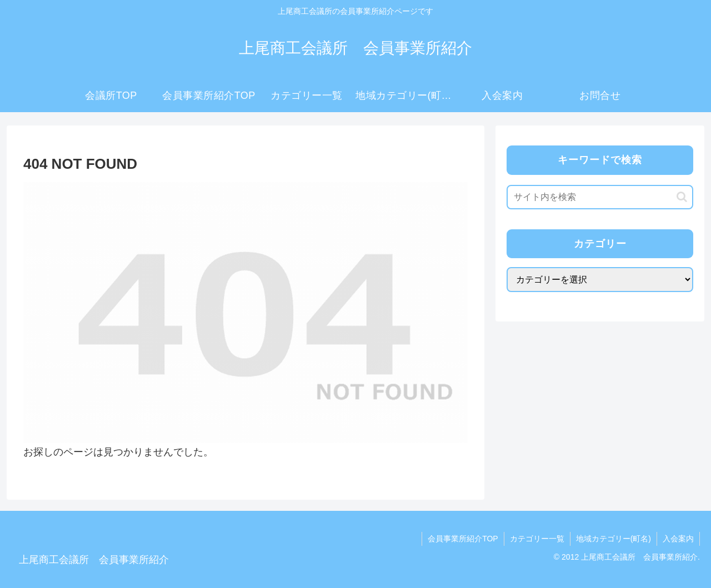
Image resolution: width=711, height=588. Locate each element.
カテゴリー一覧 (537, 539)
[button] (682, 197)
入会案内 (678, 539)
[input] (600, 197)
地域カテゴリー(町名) (614, 539)
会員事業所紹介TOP (463, 539)
